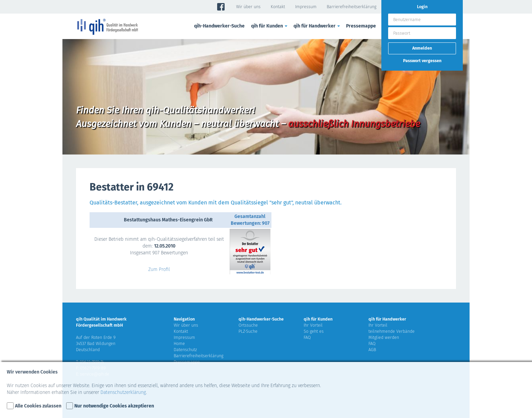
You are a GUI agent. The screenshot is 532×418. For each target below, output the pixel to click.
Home (179, 343)
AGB (372, 350)
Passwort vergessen (422, 61)
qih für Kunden (270, 26)
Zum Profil (159, 269)
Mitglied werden (384, 337)
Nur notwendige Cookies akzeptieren (114, 406)
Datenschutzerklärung (123, 392)
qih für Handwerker (317, 26)
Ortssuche (248, 325)
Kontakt (278, 7)
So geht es (314, 331)
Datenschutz (185, 350)
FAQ (307, 337)
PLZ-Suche (248, 331)
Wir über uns (248, 7)
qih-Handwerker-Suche (219, 26)
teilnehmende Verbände (392, 331)
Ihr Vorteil (313, 325)
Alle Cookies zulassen (38, 406)
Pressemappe (361, 26)
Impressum (306, 7)
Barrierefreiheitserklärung (351, 7)
